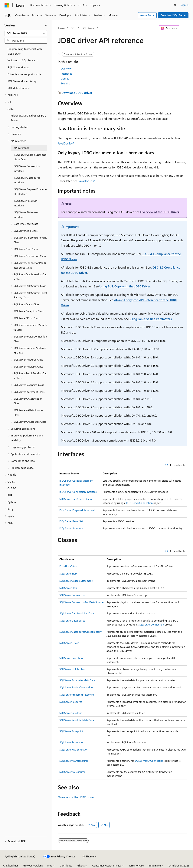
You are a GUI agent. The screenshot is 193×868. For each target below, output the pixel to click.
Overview (66, 68)
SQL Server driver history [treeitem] (22, 81)
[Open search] (175, 5)
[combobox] (26, 33)
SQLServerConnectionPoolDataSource (81, 602)
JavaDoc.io (65, 143)
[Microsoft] (7, 5)
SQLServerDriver (69, 643)
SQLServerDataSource (72, 620)
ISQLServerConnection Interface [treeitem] (27, 168)
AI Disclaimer (11, 865)
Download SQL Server (173, 15)
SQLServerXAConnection (74, 749)
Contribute (66, 865)
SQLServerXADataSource (74, 761)
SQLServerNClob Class (72, 669)
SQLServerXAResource (72, 772)
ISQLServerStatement (72, 528)
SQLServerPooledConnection (76, 687)
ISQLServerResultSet (71, 521)
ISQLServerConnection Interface (78, 492)
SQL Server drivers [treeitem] (18, 67)
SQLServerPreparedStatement (77, 695)
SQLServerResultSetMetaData (77, 720)
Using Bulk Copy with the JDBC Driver (125, 286)
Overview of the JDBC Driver (160, 212)
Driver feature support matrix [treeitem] (24, 74)
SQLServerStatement (72, 742)
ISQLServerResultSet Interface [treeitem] (25, 203)
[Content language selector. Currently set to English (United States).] (20, 856)
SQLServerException (71, 658)
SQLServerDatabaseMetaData (77, 613)
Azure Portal (147, 15)
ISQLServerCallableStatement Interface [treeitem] (30, 157)
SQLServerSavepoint (71, 731)
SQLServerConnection (72, 595)
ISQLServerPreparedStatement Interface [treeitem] (30, 192)
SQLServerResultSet (71, 713)
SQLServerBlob (68, 573)
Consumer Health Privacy (107, 865)
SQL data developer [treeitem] (19, 88)
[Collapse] (46, 25)
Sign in (185, 5)
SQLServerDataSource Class (76, 499)
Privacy (81, 865)
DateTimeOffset (68, 566)
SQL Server (88, 28)
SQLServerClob (68, 588)
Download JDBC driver (77, 93)
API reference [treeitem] (21, 148)
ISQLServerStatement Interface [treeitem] (26, 215)
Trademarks (155, 865)
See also (65, 83)
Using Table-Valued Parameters (151, 319)
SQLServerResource (71, 702)
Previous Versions (33, 865)
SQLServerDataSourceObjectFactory (80, 632)
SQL (73, 28)
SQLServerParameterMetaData (77, 680)
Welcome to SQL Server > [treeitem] (23, 60)
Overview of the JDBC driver (76, 797)
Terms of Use (136, 865)
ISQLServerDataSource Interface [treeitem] (27, 180)
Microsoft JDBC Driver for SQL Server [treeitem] (28, 118)
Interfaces (66, 74)
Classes (65, 78)
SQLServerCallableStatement (76, 581)
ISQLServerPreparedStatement (77, 510)
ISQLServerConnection (139, 503)
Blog (50, 865)
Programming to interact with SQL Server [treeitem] (25, 51)
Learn (61, 28)
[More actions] (184, 28)
